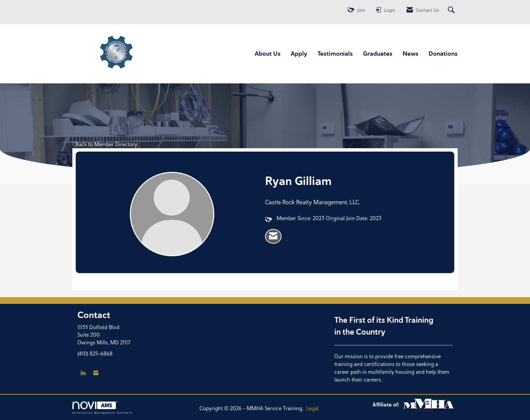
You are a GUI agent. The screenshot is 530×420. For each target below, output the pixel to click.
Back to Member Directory (105, 144)
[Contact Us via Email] (96, 373)
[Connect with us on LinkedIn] (83, 373)
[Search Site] (452, 10)
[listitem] (273, 236)
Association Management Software (102, 408)
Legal (312, 408)
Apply (299, 54)
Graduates (378, 54)
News (411, 54)
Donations (443, 54)
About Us (268, 54)
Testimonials (335, 54)
